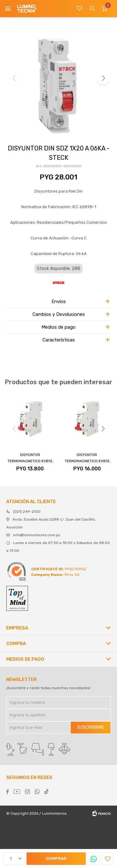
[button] (103, 78)
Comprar (56, 858)
